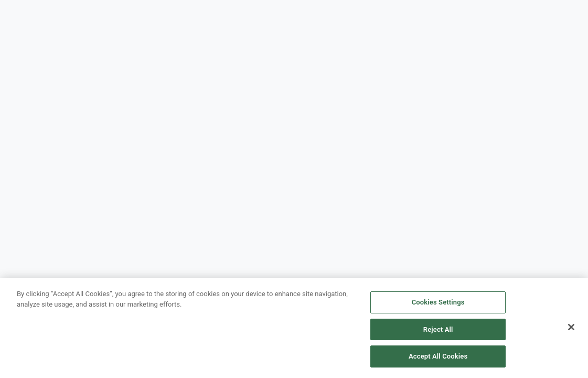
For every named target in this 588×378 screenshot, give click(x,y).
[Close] (571, 327)
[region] (294, 328)
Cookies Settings (438, 302)
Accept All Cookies (438, 356)
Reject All (438, 329)
